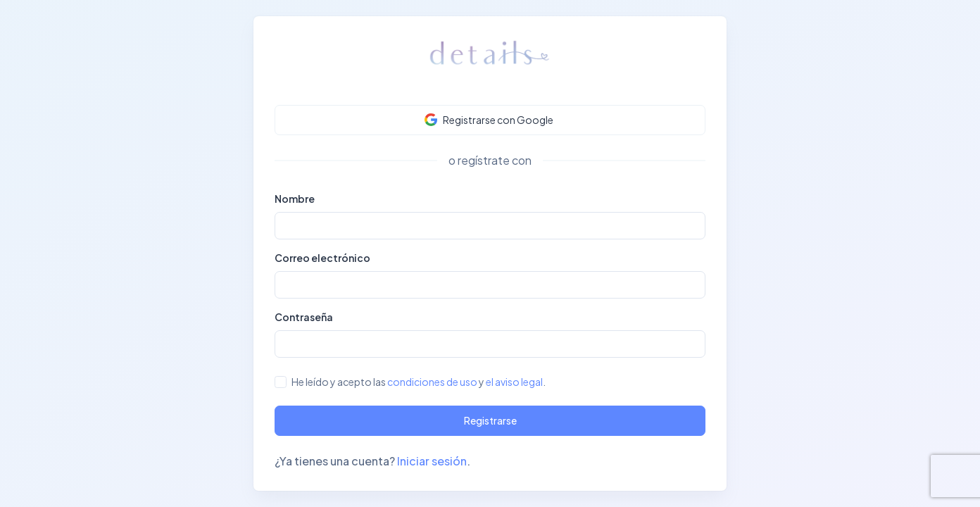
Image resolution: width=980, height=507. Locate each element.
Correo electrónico (322, 258)
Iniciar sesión (432, 461)
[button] (490, 120)
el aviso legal (514, 382)
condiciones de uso (432, 382)
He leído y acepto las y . (419, 382)
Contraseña (304, 317)
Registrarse (490, 420)
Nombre (295, 199)
